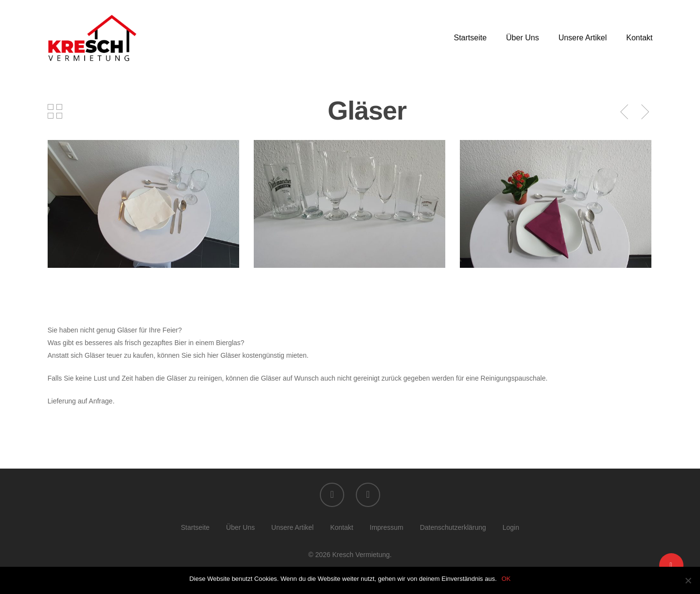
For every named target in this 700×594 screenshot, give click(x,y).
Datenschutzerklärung (453, 527)
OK (506, 579)
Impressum (387, 527)
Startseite (470, 38)
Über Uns (523, 38)
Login (511, 527)
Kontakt (639, 38)
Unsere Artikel (583, 38)
